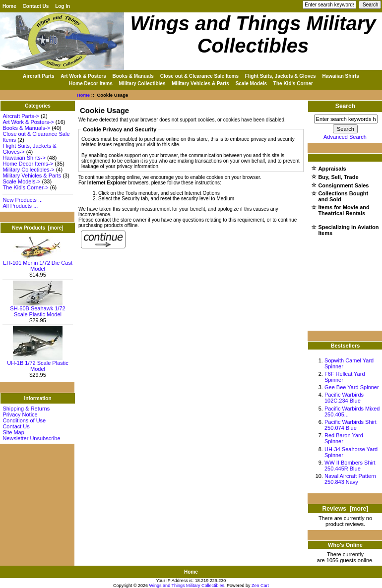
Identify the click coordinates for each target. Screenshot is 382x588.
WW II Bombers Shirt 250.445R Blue (350, 466)
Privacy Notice (20, 414)
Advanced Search (345, 137)
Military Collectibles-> (28, 170)
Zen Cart (260, 586)
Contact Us (36, 6)
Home (9, 6)
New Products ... (23, 200)
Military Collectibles (142, 84)
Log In (63, 6)
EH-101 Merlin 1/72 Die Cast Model (38, 263)
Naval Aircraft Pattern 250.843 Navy (350, 479)
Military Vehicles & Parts (200, 84)
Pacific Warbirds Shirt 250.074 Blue (350, 425)
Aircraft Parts (38, 76)
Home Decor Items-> (28, 164)
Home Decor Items (91, 84)
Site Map (13, 432)
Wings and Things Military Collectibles (187, 586)
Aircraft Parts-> (21, 116)
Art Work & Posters (83, 76)
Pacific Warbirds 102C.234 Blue (344, 398)
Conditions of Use (24, 420)
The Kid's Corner (293, 84)
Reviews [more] (346, 509)
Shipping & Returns (26, 409)
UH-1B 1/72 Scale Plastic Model (38, 363)
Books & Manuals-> (26, 128)
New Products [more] (37, 228)
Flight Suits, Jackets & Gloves (281, 76)
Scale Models (251, 84)
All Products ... (20, 206)
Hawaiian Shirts (340, 76)
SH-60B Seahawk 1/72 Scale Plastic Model (37, 309)
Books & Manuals (133, 76)
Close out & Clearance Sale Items (199, 76)
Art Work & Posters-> (28, 122)
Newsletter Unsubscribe (31, 438)
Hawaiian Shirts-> (24, 158)
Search (345, 106)
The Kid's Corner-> (25, 187)
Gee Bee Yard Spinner (352, 387)
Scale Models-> (21, 181)
